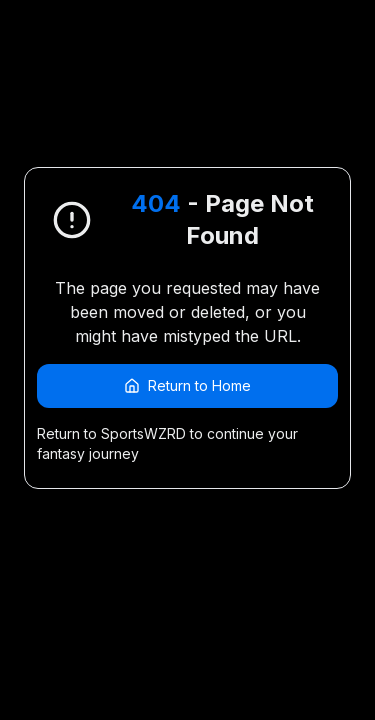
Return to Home (187, 385)
